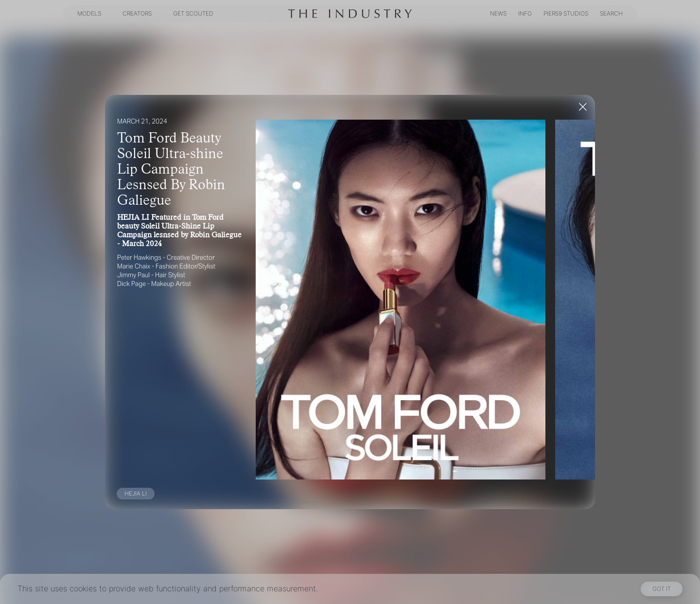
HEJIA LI (136, 493)
